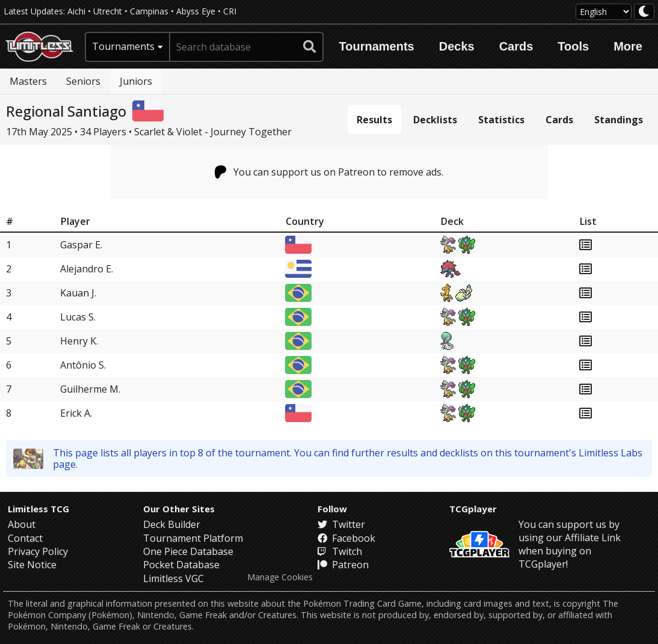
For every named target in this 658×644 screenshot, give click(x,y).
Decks (457, 46)
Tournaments (377, 46)
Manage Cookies (280, 577)
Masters (28, 81)
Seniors (83, 81)
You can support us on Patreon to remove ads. (329, 172)
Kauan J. (78, 293)
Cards (516, 46)
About (22, 524)
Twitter (341, 524)
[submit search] (310, 47)
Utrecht (108, 11)
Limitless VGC (174, 578)
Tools (573, 46)
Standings (619, 120)
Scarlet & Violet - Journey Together (213, 132)
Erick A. (76, 413)
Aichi (76, 11)
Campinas (149, 11)
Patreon (343, 565)
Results (374, 120)
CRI (230, 11)
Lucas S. (78, 317)
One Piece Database (188, 551)
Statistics (501, 120)
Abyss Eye (196, 11)
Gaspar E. (81, 245)
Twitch (340, 551)
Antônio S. (83, 365)
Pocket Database (181, 565)
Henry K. (79, 341)
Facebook (346, 538)
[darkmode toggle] (644, 12)
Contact (25, 538)
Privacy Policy (38, 551)
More (628, 46)
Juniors (136, 81)
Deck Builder (172, 524)
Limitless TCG (38, 509)
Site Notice (32, 565)
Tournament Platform (193, 538)
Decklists (435, 120)
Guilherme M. (90, 389)
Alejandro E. (87, 269)
